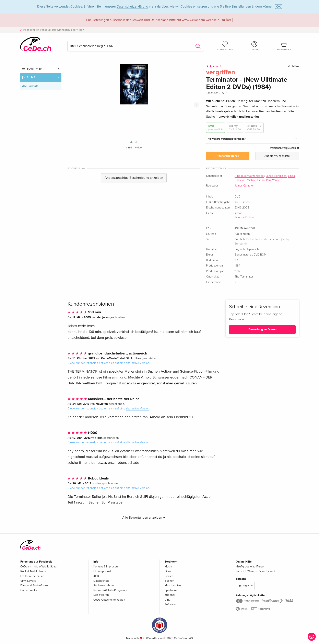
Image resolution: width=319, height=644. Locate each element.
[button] (131, 142)
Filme (31, 77)
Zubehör (170, 595)
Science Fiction (244, 217)
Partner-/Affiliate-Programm (110, 590)
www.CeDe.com (193, 20)
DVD (215, 128)
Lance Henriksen (276, 176)
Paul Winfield (274, 180)
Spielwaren (172, 590)
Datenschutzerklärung (132, 7)
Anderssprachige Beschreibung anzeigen (134, 178)
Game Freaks (29, 590)
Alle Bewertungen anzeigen (144, 518)
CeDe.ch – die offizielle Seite (38, 567)
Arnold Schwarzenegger (249, 176)
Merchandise (173, 585)
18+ (167, 609)
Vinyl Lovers (28, 581)
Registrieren (101, 595)
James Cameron (245, 186)
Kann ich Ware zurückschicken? (256, 571)
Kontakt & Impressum (107, 567)
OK (279, 7)
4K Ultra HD (254, 128)
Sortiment (35, 69)
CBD (167, 600)
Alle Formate (30, 86)
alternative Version (138, 363)
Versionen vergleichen (284, 148)
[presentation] (196, 105)
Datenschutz (101, 581)
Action (239, 213)
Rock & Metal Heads (33, 571)
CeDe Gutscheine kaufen (109, 600)
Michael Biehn (256, 180)
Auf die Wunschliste (277, 156)
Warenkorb (284, 46)
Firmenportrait (102, 571)
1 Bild (129, 148)
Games (169, 576)
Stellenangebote (104, 585)
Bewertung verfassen (262, 329)
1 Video (138, 148)
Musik (168, 567)
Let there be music (32, 576)
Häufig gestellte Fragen (251, 567)
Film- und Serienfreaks (34, 585)
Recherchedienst (228, 156)
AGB (96, 576)
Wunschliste (225, 46)
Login (255, 46)
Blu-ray (235, 128)
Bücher (169, 581)
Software (170, 604)
